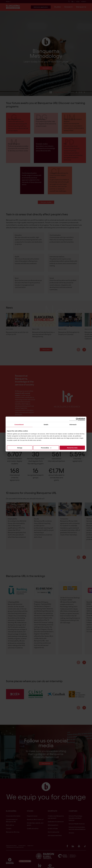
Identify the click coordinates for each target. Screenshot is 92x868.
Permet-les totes (72, 448)
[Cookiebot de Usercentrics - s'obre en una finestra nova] (77, 419)
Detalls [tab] (46, 425)
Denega (20, 448)
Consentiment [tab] (19, 425)
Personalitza (46, 448)
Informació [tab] (73, 425)
